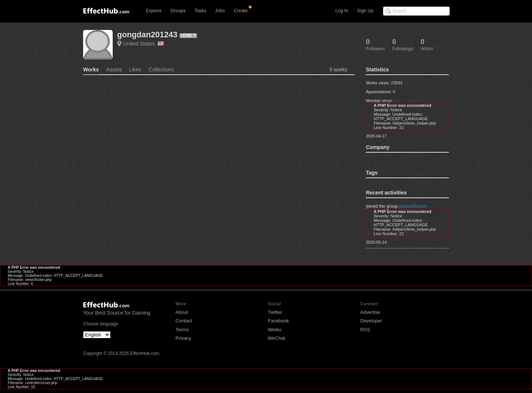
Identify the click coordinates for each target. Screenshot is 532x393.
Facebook (278, 321)
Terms (182, 330)
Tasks (200, 11)
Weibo (275, 330)
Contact (184, 321)
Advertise (370, 312)
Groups (178, 11)
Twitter (275, 312)
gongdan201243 (147, 35)
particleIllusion (413, 206)
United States (143, 44)
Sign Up (365, 11)
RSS (365, 330)
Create (241, 11)
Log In (342, 11)
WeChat (277, 338)
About (182, 312)
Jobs (220, 11)
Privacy (183, 338)
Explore (154, 11)
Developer (371, 321)
